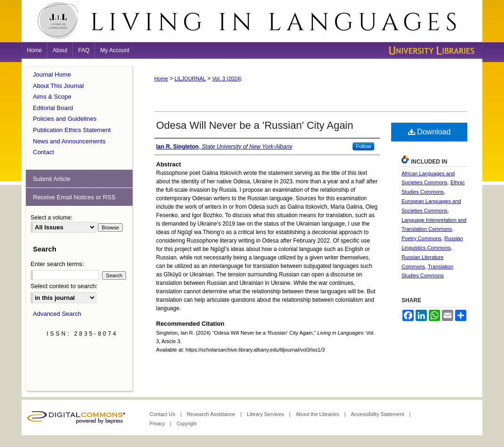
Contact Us (163, 414)
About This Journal (58, 86)
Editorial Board (53, 108)
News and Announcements (69, 141)
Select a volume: (51, 218)
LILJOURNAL (190, 78)
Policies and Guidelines (65, 119)
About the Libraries (318, 414)
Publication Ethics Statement (72, 130)
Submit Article (51, 179)
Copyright (186, 424)
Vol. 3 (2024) (227, 78)
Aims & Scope (52, 97)
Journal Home (52, 74)
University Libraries (431, 51)
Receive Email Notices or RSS (74, 197)
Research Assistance (212, 414)
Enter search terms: (57, 264)
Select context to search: (64, 286)
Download (429, 132)
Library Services (266, 414)
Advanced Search (57, 314)
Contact (43, 152)
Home (161, 78)
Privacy (158, 424)
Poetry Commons (421, 238)
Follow (363, 146)
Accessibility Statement (378, 414)
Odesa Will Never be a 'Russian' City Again (255, 125)
